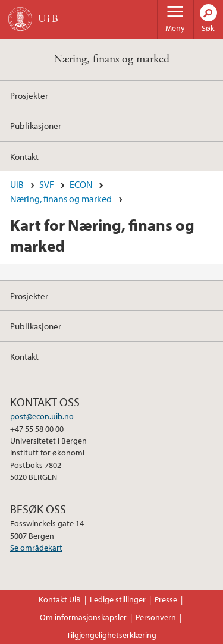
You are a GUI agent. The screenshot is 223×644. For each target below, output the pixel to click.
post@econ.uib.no (42, 416)
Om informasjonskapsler (83, 617)
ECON (81, 184)
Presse (166, 599)
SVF (47, 184)
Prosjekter (29, 95)
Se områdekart (36, 548)
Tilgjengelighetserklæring (111, 635)
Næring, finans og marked (111, 59)
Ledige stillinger (118, 599)
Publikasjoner (36, 125)
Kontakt (24, 156)
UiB (17, 184)
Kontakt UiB (60, 599)
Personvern (156, 617)
